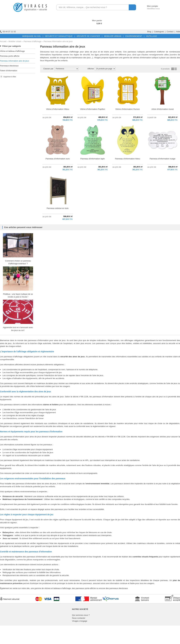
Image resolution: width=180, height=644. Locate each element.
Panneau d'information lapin (93, 159)
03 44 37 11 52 (8, 32)
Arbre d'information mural (163, 109)
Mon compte (150, 6)
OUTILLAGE (151, 36)
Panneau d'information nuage (162, 159)
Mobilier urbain (15, 41)
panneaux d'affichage (69, 52)
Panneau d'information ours (58, 159)
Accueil (3, 41)
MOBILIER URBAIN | (113, 36)
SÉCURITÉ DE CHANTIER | (89, 36)
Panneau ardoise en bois (58, 208)
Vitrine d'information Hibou (58, 109)
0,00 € (99, 23)
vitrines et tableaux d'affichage (58, 588)
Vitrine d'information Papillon (93, 109)
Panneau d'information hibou (128, 159)
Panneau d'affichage (32, 41)
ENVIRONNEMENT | (134, 36)
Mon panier (97, 21)
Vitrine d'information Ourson (128, 109)
